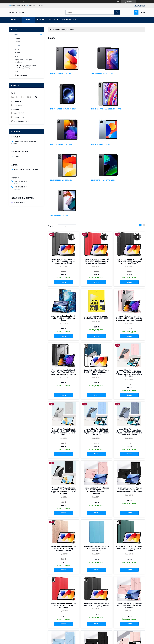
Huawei (17, 53)
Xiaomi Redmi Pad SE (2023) (61, 146)
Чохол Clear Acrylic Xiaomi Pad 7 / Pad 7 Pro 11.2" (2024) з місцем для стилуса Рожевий (129, 249)
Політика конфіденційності (100, 641)
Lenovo (17, 38)
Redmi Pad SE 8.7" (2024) (126, 109)
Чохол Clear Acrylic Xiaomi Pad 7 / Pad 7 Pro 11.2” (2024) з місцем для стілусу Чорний (64, 303)
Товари (27, 20)
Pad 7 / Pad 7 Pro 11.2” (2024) (95, 109)
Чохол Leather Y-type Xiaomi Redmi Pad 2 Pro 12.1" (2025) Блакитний (64, 590)
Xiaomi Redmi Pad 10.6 (126, 146)
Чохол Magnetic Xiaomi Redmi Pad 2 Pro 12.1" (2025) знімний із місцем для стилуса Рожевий (129, 591)
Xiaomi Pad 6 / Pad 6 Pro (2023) (96, 146)
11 (141, 623)
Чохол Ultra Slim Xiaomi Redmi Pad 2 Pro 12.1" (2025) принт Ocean (64, 249)
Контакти (53, 20)
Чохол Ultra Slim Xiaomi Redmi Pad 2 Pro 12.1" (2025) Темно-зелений (129, 479)
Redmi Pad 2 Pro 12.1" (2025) (61, 73)
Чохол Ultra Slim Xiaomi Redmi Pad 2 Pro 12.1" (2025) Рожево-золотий (64, 479)
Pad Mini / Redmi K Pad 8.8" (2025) (130, 73)
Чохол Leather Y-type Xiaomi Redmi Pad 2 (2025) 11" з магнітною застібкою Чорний (129, 420)
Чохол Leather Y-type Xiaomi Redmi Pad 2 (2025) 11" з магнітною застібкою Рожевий (96, 421)
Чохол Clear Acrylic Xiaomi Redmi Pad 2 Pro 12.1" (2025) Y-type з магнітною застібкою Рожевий (129, 304)
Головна (15, 20)
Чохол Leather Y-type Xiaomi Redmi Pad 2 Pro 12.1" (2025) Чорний (96, 590)
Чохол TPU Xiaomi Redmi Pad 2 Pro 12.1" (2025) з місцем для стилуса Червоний (96, 192)
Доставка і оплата (71, 20)
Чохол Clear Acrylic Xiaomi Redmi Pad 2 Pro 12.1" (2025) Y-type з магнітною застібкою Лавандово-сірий (129, 362)
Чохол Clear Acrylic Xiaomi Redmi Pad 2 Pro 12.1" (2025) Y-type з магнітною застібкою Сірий (64, 362)
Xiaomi (17, 45)
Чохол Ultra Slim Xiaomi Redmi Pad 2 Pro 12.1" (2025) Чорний (96, 535)
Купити (64, 213)
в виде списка (144, 156)
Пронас (41, 20)
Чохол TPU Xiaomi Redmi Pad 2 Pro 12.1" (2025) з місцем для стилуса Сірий (64, 192)
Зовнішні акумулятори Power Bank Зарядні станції (25, 67)
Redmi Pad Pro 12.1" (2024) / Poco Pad (61, 110)
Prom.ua (88, 639)
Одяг (16, 71)
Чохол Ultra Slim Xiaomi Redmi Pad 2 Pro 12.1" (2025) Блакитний (96, 479)
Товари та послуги (60, 30)
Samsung (18, 42)
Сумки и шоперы (21, 75)
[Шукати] (117, 12)
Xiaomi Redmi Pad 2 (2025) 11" (95, 73)
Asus (16, 56)
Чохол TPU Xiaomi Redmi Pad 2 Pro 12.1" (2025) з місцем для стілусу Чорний (129, 192)
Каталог (15, 34)
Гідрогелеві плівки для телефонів (23, 61)
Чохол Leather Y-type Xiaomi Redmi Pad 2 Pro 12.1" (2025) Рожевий (129, 536)
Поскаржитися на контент (81, 641)
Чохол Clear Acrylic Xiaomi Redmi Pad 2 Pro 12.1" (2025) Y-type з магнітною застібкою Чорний (64, 421)
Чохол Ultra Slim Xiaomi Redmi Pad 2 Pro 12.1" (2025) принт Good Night (96, 303)
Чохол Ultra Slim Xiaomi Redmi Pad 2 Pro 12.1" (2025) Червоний (64, 536)
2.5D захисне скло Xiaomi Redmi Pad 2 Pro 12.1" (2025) (96, 248)
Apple (17, 49)
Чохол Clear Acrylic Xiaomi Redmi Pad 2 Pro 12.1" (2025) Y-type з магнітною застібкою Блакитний (96, 362)
